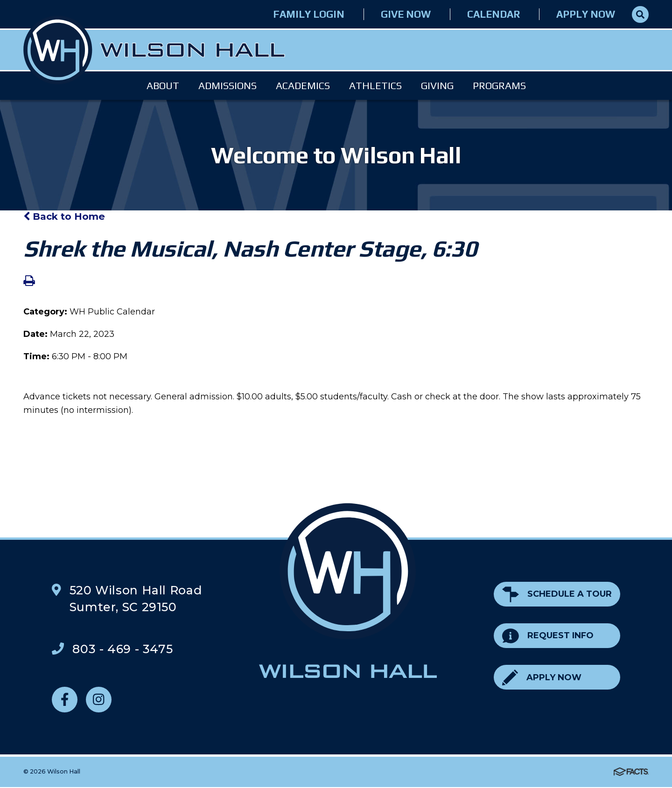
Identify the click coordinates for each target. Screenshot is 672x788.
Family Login (309, 14)
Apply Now (586, 14)
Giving (437, 86)
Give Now (406, 14)
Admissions (227, 86)
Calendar (493, 14)
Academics (303, 86)
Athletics (375, 86)
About (163, 86)
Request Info (548, 636)
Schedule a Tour (557, 594)
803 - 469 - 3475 (122, 649)
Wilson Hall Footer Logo (348, 590)
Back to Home (64, 216)
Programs (499, 86)
